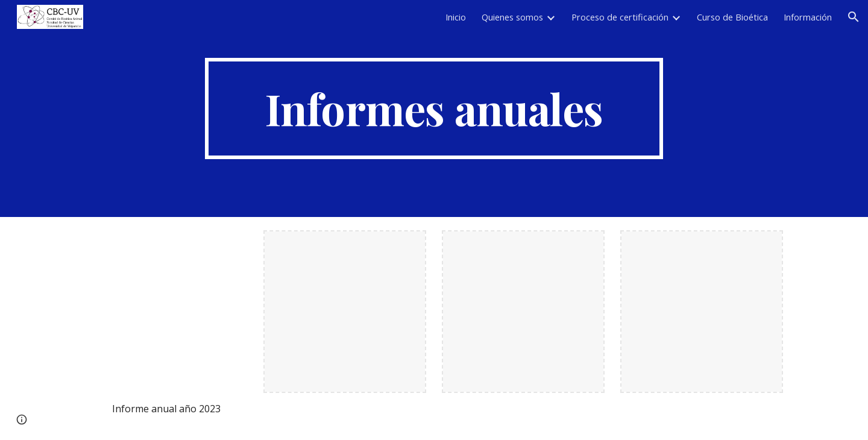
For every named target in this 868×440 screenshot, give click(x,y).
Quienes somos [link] (512, 17)
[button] (854, 17)
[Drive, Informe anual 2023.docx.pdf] (166, 312)
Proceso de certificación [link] (620, 17)
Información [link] (808, 17)
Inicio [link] (456, 17)
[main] (434, 108)
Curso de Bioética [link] (732, 17)
